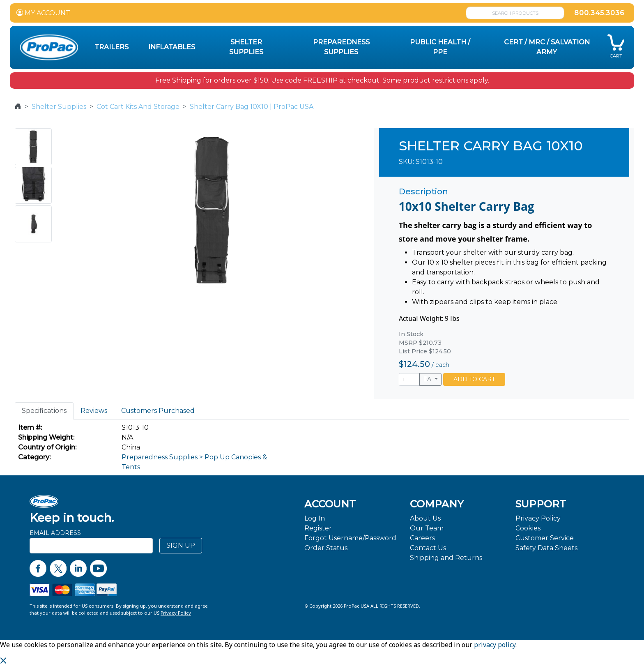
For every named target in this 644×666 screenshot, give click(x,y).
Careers (422, 538)
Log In (315, 518)
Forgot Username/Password (350, 538)
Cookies (528, 528)
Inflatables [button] (172, 47)
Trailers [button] (112, 47)
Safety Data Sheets (546, 548)
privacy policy (495, 645)
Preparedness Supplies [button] (341, 47)
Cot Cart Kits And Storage (138, 107)
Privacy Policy (538, 518)
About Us (425, 518)
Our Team (427, 528)
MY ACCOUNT (43, 13)
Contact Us (428, 548)
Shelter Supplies (59, 107)
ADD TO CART (474, 379)
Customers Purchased (158, 411)
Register (318, 528)
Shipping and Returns (446, 558)
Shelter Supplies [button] (246, 47)
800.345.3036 (599, 13)
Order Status (326, 548)
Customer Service (545, 538)
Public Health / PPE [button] (440, 47)
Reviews (94, 411)
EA (428, 379)
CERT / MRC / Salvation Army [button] (547, 47)
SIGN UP (181, 545)
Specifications (44, 411)
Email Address (55, 533)
